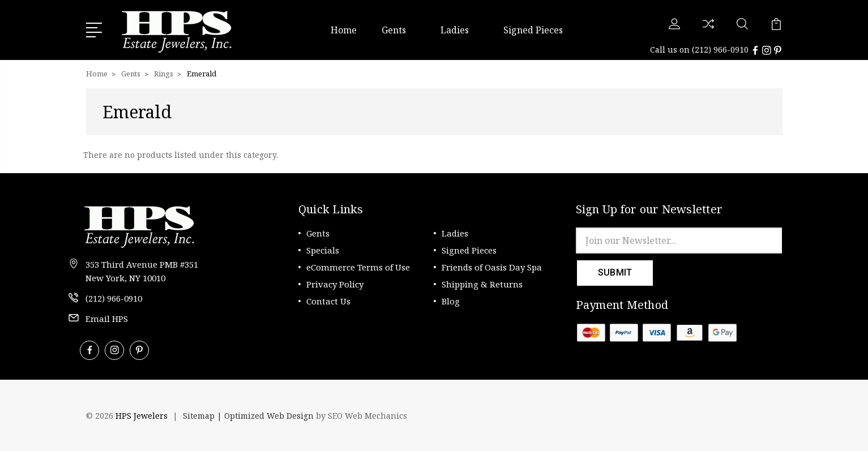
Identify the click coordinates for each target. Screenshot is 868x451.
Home (344, 30)
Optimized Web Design (269, 416)
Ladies (459, 30)
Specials (323, 250)
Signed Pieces (533, 30)
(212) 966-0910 (720, 50)
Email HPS (107, 319)
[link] (751, 416)
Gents (399, 30)
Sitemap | (204, 416)
